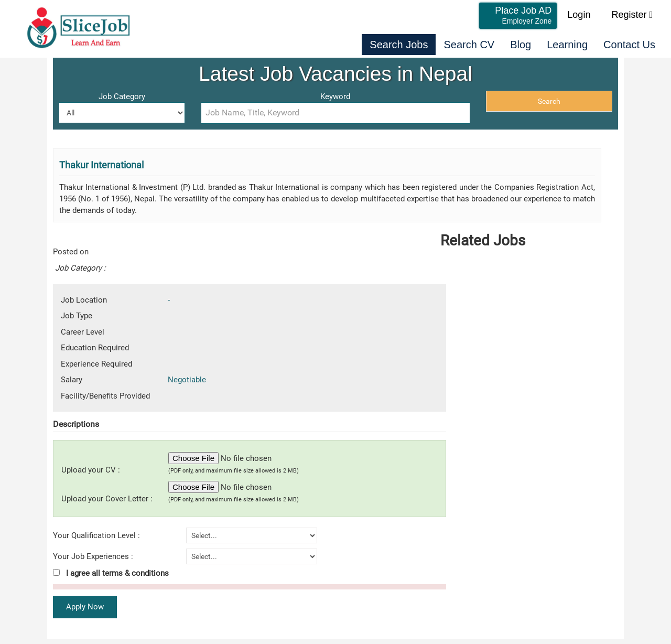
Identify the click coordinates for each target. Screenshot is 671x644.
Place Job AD (523, 15)
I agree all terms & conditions (111, 573)
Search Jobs (399, 45)
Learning (567, 45)
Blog (521, 45)
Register (632, 15)
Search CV (469, 45)
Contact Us (629, 45)
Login (579, 15)
